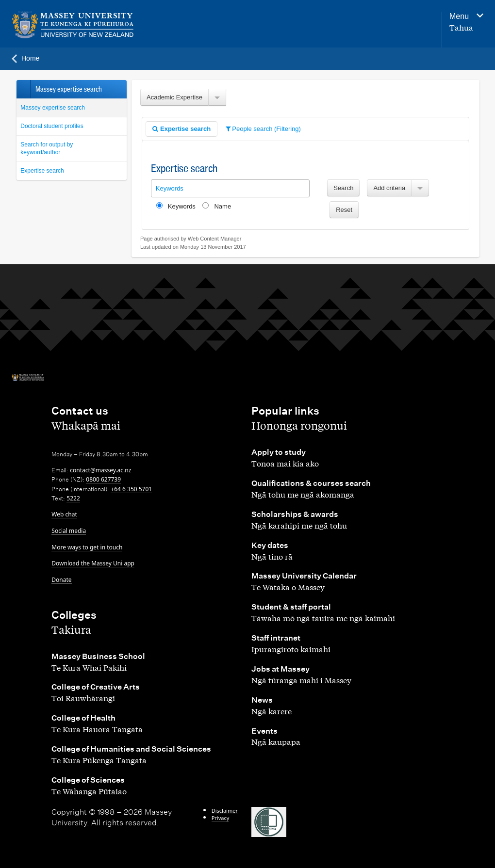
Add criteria (389, 188)
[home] (98, 25)
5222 (73, 498)
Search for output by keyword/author (47, 149)
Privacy (221, 818)
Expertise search (42, 171)
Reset (344, 210)
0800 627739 (103, 479)
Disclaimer (225, 811)
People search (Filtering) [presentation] (263, 129)
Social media (69, 531)
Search (343, 188)
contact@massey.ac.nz (100, 470)
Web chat (64, 514)
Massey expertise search (53, 108)
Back (23, 89)
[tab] (181, 129)
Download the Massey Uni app (93, 563)
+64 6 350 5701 (131, 489)
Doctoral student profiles (52, 126)
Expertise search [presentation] (181, 129)
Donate (61, 580)
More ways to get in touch (87, 547)
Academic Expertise (174, 97)
